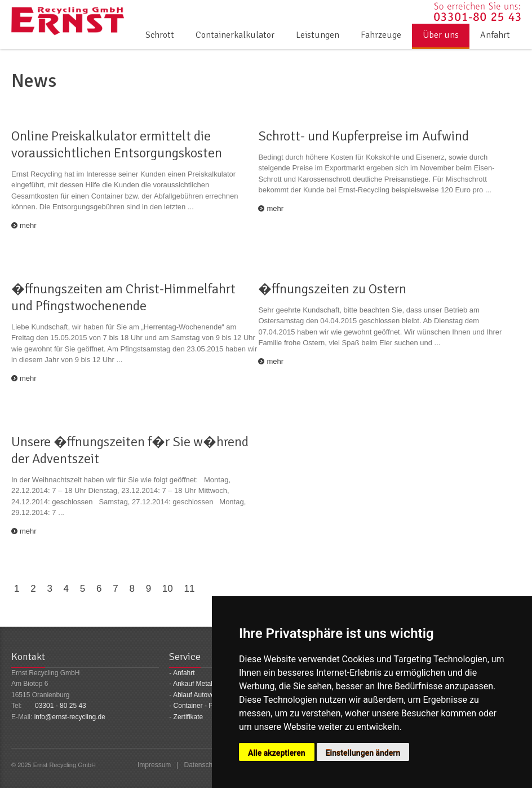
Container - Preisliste (205, 706)
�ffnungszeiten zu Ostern (332, 289)
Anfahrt (495, 35)
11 (189, 589)
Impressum (154, 765)
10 (168, 589)
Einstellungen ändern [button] (363, 753)
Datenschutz (203, 765)
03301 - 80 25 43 (61, 706)
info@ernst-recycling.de (70, 717)
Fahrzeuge (381, 35)
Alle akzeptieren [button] (277, 753)
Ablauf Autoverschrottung (211, 695)
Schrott (160, 35)
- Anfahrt (182, 673)
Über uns (441, 35)
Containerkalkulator (235, 35)
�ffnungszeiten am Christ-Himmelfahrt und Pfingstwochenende (123, 297)
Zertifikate (189, 717)
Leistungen (318, 35)
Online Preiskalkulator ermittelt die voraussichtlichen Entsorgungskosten (117, 144)
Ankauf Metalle (195, 684)
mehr (28, 225)
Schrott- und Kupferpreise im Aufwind (363, 136)
